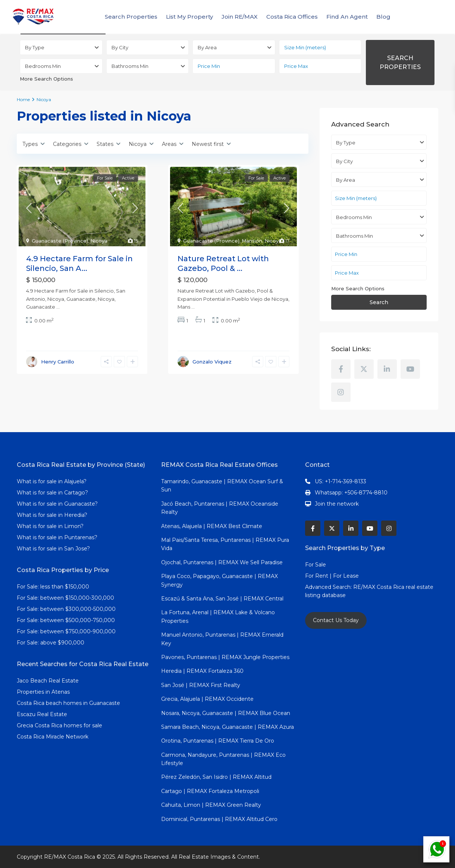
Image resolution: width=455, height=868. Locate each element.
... (58, 307)
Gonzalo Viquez (212, 362)
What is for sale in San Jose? (53, 549)
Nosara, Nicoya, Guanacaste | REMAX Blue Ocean (226, 713)
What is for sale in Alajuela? (52, 481)
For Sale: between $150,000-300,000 (65, 598)
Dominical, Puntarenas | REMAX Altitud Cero (219, 819)
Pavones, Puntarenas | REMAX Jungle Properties (225, 657)
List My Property (189, 17)
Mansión (252, 241)
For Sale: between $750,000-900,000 (66, 631)
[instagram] (341, 392)
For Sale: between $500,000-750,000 (66, 620)
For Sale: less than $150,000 (53, 587)
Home (23, 99)
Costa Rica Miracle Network (53, 737)
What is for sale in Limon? (50, 526)
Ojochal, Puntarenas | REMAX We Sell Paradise (222, 562)
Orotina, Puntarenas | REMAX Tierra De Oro (218, 741)
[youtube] (410, 369)
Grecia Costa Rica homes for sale (59, 725)
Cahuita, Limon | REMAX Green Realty (211, 805)
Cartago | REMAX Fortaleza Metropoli (210, 791)
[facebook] (341, 369)
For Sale (316, 565)
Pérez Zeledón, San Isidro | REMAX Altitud (216, 777)
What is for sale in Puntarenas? (57, 537)
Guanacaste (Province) (60, 241)
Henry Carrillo (58, 362)
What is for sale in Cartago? (52, 493)
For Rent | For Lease (332, 576)
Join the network (337, 504)
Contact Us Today (336, 620)
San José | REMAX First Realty (201, 685)
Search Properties (131, 17)
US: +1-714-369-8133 (341, 481)
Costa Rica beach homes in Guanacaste (68, 703)
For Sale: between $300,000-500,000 (66, 609)
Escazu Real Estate (42, 714)
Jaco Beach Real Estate (48, 681)
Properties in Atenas (43, 692)
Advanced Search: (329, 587)
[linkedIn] (387, 369)
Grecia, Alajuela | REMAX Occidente (207, 699)
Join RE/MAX (240, 17)
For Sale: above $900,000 (51, 643)
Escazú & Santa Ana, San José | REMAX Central (222, 599)
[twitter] (364, 369)
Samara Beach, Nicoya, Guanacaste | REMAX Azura (228, 727)
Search (379, 302)
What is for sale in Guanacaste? (57, 504)
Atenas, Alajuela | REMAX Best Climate (212, 526)
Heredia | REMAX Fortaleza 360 (202, 671)
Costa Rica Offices (292, 17)
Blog (383, 17)
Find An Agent (347, 17)
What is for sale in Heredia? (52, 515)
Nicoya (99, 241)
